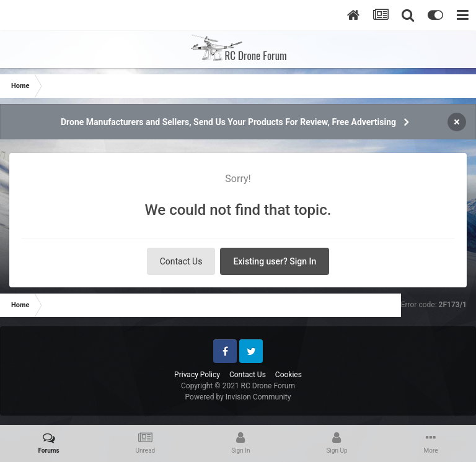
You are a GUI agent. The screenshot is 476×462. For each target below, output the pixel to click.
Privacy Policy (197, 375)
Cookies (289, 375)
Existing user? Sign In (275, 261)
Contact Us (181, 261)
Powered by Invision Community (238, 397)
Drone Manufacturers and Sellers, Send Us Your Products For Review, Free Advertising (228, 122)
